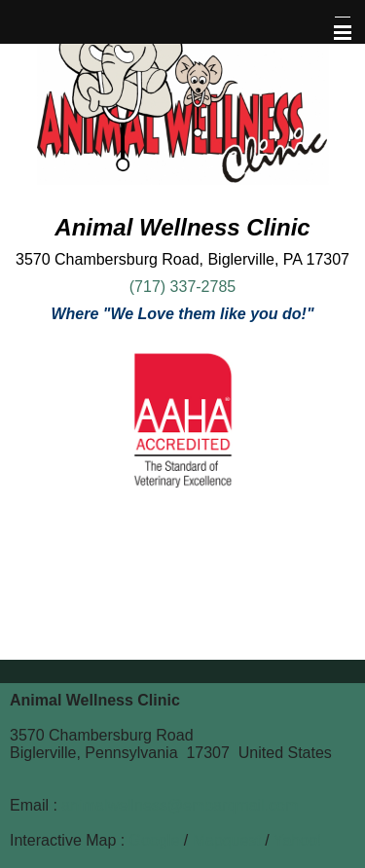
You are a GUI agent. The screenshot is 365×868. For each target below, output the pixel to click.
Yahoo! (298, 840)
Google (155, 840)
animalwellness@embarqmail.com (180, 805)
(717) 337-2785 (182, 287)
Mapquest (227, 840)
